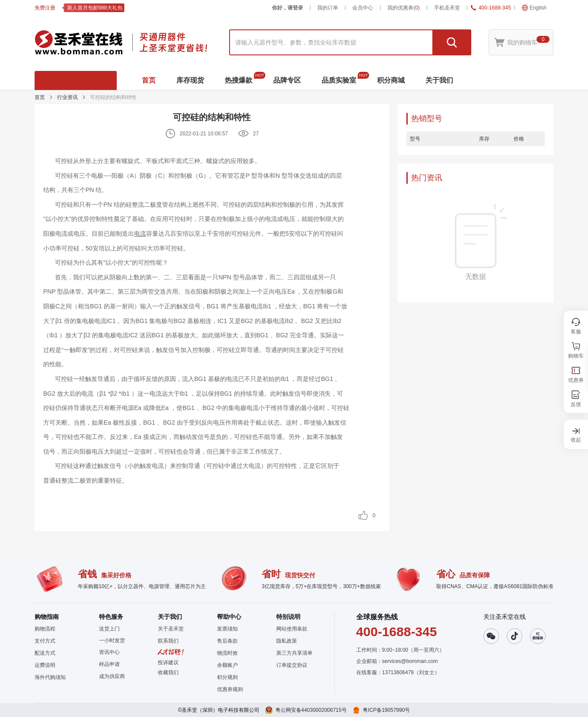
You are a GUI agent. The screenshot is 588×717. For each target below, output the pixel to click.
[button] (171, 672)
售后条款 (227, 641)
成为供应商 (112, 676)
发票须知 (227, 629)
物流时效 (227, 653)
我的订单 (328, 8)
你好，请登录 (288, 8)
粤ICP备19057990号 (386, 710)
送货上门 (109, 629)
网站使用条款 (292, 629)
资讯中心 (109, 652)
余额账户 (227, 665)
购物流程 (45, 629)
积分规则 (227, 677)
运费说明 (45, 665)
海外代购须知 (50, 677)
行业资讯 (67, 97)
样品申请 (109, 664)
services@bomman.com (410, 661)
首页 (40, 97)
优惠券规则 (230, 689)
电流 (140, 234)
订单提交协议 (292, 665)
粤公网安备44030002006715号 (311, 710)
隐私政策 (287, 641)
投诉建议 (168, 663)
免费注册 (45, 8)
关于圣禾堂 (171, 629)
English (534, 8)
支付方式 (45, 641)
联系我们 (168, 641)
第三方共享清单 (294, 653)
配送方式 (45, 653)
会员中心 (363, 8)
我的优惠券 (404, 8)
